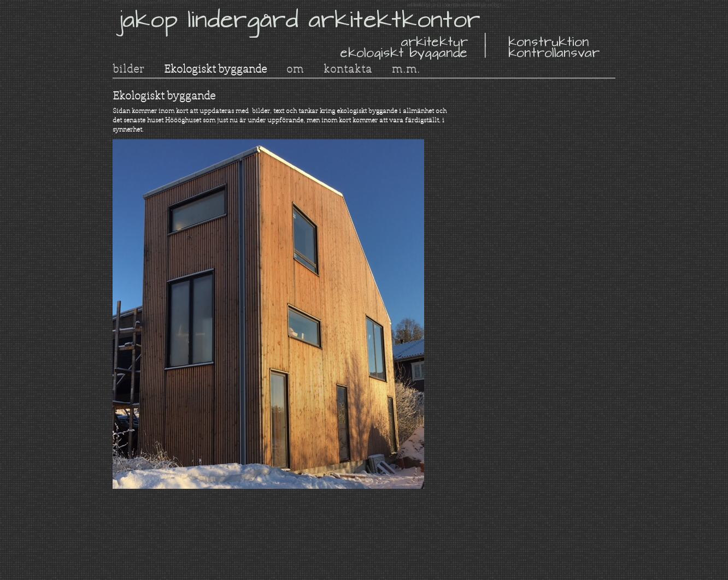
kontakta (348, 69)
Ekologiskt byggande (215, 69)
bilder (128, 69)
